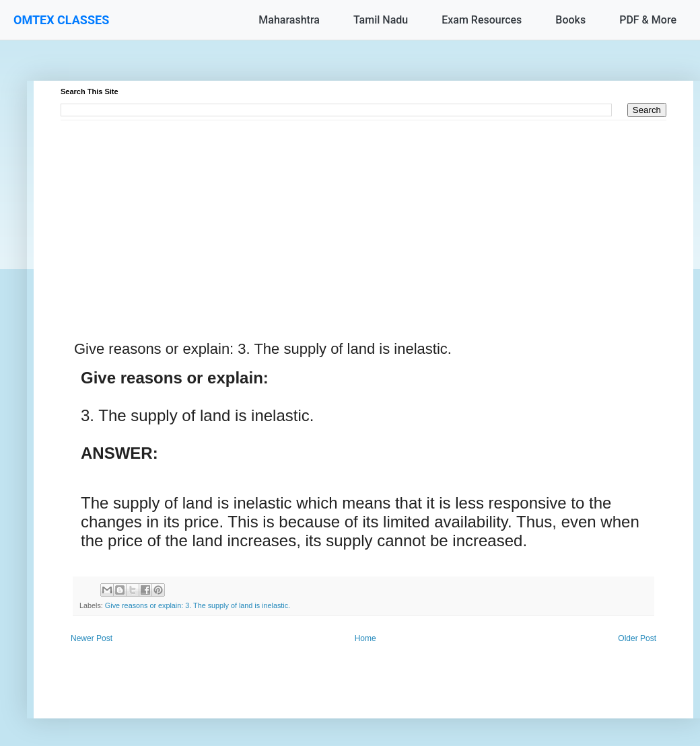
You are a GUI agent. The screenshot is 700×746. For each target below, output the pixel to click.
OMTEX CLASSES (61, 20)
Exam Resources (482, 20)
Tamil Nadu (381, 20)
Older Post (637, 638)
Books (570, 20)
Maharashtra (289, 20)
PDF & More (648, 20)
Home (365, 638)
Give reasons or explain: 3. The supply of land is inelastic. (198, 605)
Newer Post (92, 638)
